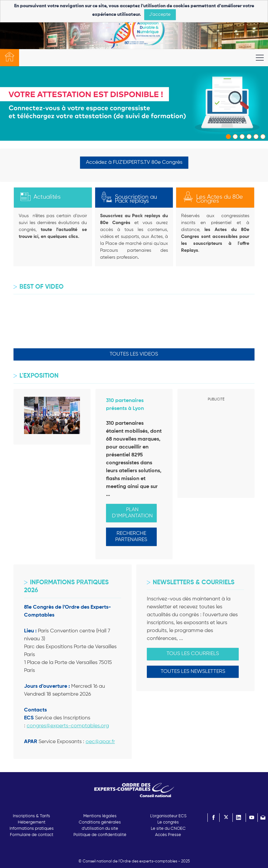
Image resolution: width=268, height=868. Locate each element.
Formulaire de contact (32, 835)
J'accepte (160, 14)
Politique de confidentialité (100, 835)
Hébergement (32, 822)
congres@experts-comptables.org (68, 726)
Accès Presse (168, 835)
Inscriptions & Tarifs (31, 816)
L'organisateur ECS (168, 816)
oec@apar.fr (100, 742)
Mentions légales (100, 816)
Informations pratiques (32, 829)
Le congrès (168, 822)
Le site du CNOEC (168, 829)
